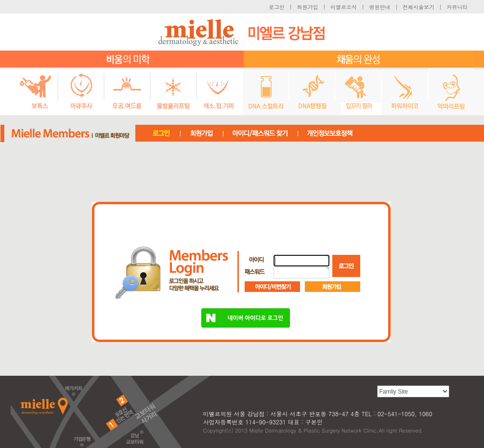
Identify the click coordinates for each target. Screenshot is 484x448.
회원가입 (308, 7)
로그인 (277, 7)
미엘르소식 (344, 7)
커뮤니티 (458, 7)
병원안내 (380, 7)
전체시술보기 (419, 7)
